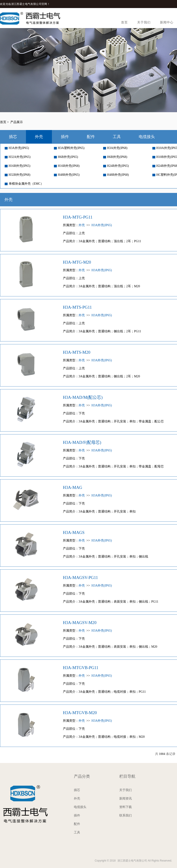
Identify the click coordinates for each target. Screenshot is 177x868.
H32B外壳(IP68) (18, 175)
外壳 (39, 137)
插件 (65, 137)
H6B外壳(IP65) (66, 157)
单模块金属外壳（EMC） (24, 184)
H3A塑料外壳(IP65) (69, 148)
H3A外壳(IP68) (115, 148)
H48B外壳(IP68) (116, 175)
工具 (117, 137)
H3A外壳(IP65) (17, 148)
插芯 (13, 137)
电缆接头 (147, 137)
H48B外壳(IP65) (67, 175)
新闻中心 (167, 22)
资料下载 (126, 807)
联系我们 (126, 815)
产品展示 (17, 122)
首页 (124, 22)
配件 (91, 137)
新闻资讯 (126, 799)
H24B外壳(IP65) (116, 166)
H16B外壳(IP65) (18, 166)
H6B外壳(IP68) (115, 157)
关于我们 (144, 22)
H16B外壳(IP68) (67, 166)
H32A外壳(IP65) (18, 157)
